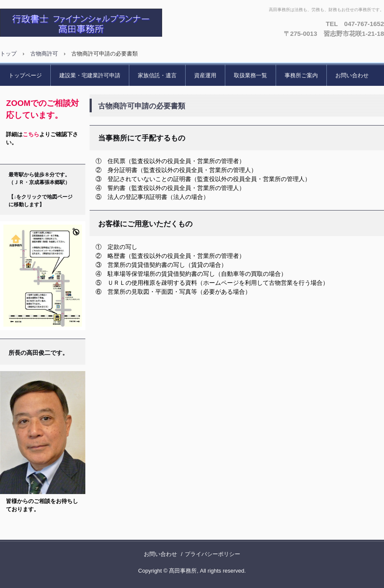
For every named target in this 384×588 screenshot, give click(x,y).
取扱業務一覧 (250, 75)
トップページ (25, 75)
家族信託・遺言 (157, 75)
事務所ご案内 (301, 75)
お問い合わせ (352, 75)
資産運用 (205, 75)
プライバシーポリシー (212, 554)
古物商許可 (44, 54)
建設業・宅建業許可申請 (90, 75)
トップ (8, 54)
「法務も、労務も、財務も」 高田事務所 (92, 23)
